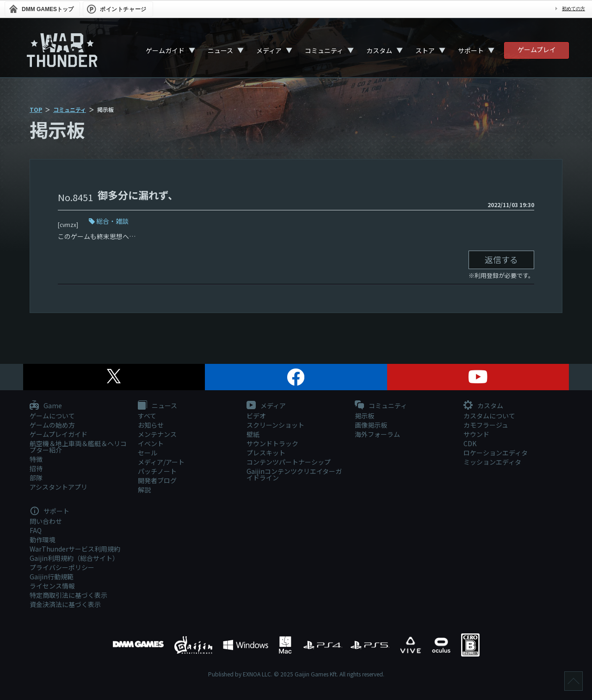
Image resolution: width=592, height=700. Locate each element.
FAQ (36, 530)
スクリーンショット (275, 425)
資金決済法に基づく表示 (65, 604)
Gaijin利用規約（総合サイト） (74, 558)
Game (46, 406)
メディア (269, 50)
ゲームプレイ (537, 49)
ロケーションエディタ (496, 453)
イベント (151, 443)
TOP (36, 109)
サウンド (476, 434)
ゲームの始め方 (52, 425)
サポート (471, 50)
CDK (470, 443)
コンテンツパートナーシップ (289, 462)
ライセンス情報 (52, 586)
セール (148, 453)
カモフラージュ (486, 425)
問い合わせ (46, 521)
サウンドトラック (272, 443)
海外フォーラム (377, 434)
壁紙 (253, 434)
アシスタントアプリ (59, 487)
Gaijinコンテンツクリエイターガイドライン (294, 474)
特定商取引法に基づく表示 (68, 595)
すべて (147, 416)
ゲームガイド (165, 50)
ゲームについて (52, 416)
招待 (36, 468)
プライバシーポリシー (62, 567)
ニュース (220, 50)
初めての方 (573, 9)
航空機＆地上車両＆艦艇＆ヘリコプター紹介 (78, 447)
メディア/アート (161, 462)
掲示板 (364, 416)
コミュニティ (324, 50)
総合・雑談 (112, 221)
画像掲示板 (371, 425)
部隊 (36, 478)
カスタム (379, 50)
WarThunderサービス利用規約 (75, 549)
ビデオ (256, 416)
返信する (501, 259)
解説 (144, 490)
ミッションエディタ (492, 462)
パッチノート (157, 471)
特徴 (36, 459)
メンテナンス (157, 434)
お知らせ (151, 425)
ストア (425, 50)
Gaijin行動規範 (52, 577)
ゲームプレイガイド (59, 434)
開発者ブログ (157, 480)
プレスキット (266, 453)
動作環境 (43, 540)
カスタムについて (489, 416)
